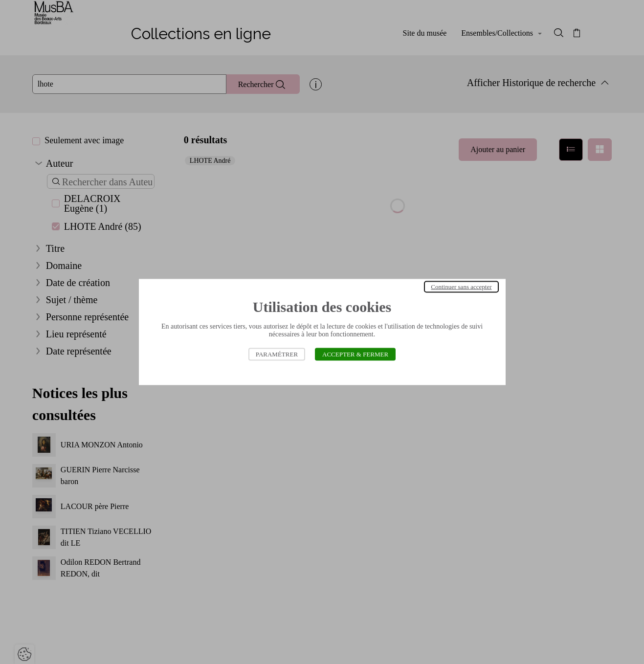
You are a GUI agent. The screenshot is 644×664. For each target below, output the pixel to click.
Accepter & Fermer (355, 354)
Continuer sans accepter (461, 287)
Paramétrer (277, 354)
